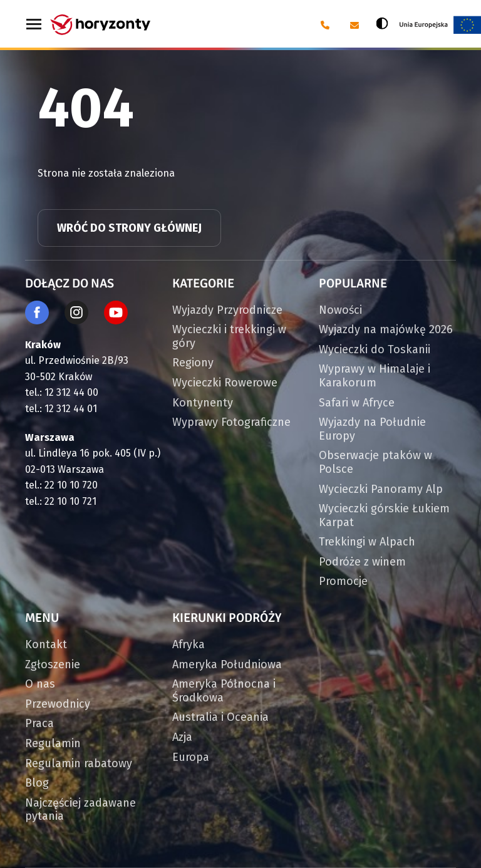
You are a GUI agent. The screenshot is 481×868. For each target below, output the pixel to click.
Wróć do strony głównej (129, 228)
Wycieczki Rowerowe (225, 383)
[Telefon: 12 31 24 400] (324, 25)
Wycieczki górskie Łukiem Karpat (384, 515)
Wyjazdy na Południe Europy (372, 429)
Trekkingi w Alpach (367, 542)
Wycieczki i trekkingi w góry (229, 336)
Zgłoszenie (53, 664)
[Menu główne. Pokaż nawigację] (34, 25)
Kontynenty (203, 403)
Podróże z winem (362, 562)
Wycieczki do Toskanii (375, 349)
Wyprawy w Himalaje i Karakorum (375, 376)
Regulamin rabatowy (79, 763)
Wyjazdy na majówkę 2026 (386, 329)
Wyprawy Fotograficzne (231, 422)
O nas (40, 684)
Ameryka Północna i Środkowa (224, 691)
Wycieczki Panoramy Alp (381, 489)
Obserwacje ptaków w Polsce (375, 462)
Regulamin (53, 743)
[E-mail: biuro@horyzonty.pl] (354, 25)
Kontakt (46, 644)
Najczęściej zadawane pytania (80, 810)
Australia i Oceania (220, 717)
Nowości (340, 310)
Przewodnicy (58, 704)
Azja (182, 737)
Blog (37, 783)
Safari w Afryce (357, 403)
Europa (191, 757)
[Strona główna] (100, 25)
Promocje (343, 581)
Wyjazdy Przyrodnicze (227, 310)
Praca (39, 723)
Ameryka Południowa (227, 664)
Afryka (189, 644)
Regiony (193, 363)
